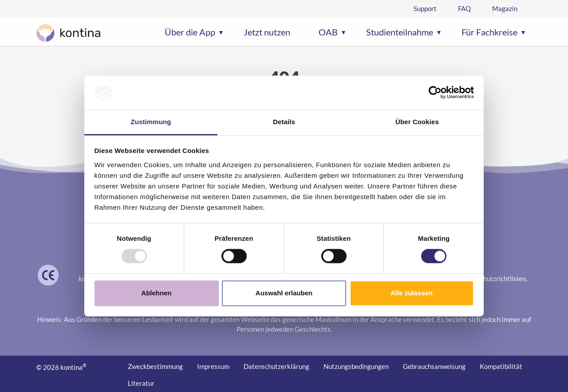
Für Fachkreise (489, 32)
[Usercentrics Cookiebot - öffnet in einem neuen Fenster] (435, 93)
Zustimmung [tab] (151, 122)
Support (425, 8)
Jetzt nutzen (267, 32)
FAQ (464, 8)
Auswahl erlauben (284, 293)
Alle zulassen (412, 293)
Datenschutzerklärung (276, 366)
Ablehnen (156, 293)
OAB (328, 32)
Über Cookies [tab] (417, 122)
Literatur (141, 383)
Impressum (213, 366)
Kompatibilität (501, 366)
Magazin (505, 8)
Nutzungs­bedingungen (356, 366)
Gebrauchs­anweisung (434, 366)
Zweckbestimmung (155, 366)
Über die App (190, 32)
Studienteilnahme (400, 32)
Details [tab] (284, 122)
